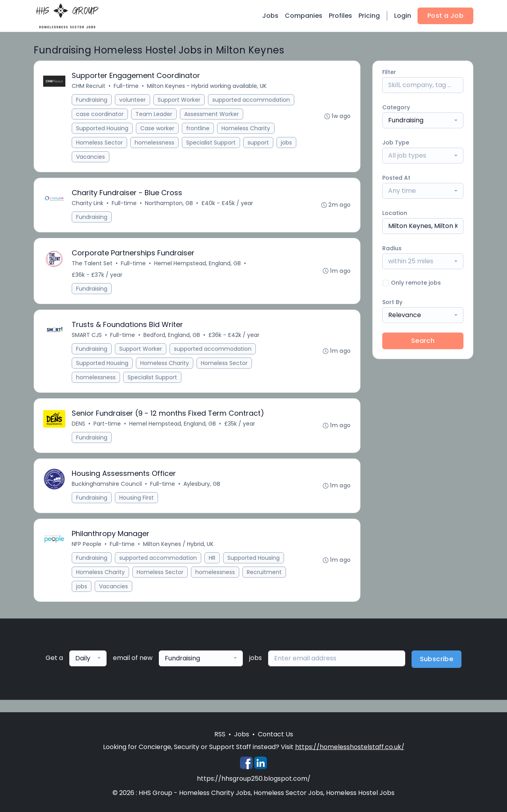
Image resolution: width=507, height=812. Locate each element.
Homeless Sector (100, 143)
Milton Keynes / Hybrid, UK (179, 547)
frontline (198, 129)
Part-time (108, 426)
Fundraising (92, 100)
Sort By (392, 302)
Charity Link (88, 204)
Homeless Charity (246, 129)
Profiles (340, 16)
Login (403, 16)
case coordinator (100, 114)
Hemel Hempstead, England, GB (198, 264)
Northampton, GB (169, 204)
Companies (304, 16)
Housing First (137, 500)
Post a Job (445, 16)
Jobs (270, 16)
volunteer (133, 100)
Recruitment (265, 575)
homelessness (155, 143)
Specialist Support (211, 143)
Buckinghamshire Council (107, 486)
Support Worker (179, 100)
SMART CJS (87, 337)
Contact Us (275, 734)
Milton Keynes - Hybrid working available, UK (207, 86)
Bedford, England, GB (172, 337)
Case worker (158, 129)
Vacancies (91, 157)
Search (423, 341)
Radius (392, 248)
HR (213, 561)
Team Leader (154, 114)
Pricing (369, 16)
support (259, 143)
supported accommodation (252, 100)
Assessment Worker (212, 114)
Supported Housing (103, 129)
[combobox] (423, 120)
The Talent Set (92, 264)
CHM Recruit (89, 86)
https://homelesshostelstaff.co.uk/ (350, 747)
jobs (287, 143)
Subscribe (437, 662)
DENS (79, 426)
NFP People (87, 547)
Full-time (127, 86)
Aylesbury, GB (202, 486)
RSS (220, 734)
